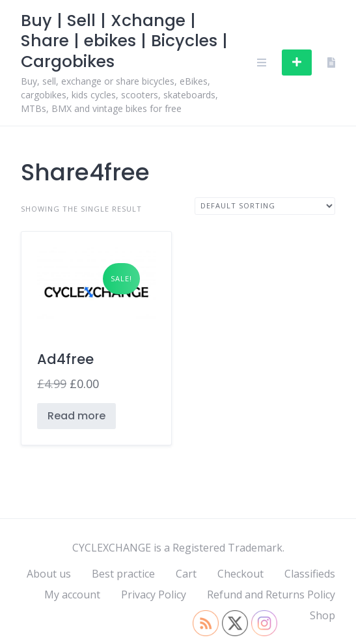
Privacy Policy (154, 595)
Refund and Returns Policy (271, 595)
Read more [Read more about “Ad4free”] (76, 416)
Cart (186, 574)
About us (49, 574)
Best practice (123, 574)
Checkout (240, 574)
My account (72, 595)
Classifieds (310, 574)
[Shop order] (265, 206)
